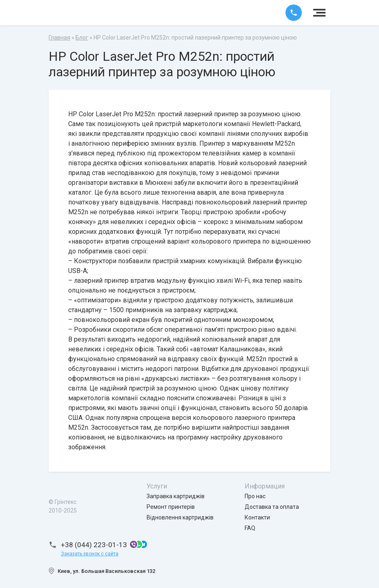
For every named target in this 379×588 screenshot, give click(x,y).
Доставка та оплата (272, 507)
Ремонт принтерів (171, 507)
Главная (59, 38)
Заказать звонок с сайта (90, 554)
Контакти (257, 517)
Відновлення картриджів (180, 517)
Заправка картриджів (176, 496)
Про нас (255, 496)
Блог (82, 38)
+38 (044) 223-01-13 (94, 545)
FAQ (250, 528)
